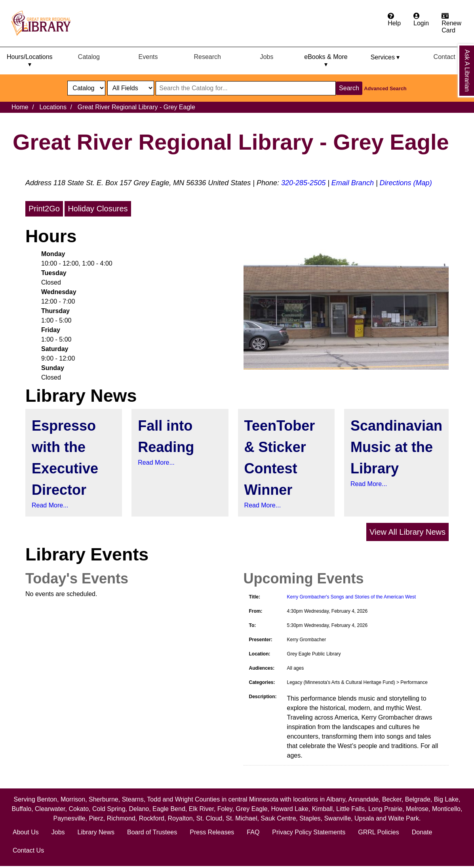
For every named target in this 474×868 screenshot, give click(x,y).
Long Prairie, (387, 809)
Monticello (446, 809)
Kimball (322, 809)
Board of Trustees (152, 832)
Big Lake (446, 799)
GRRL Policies (378, 832)
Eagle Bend (169, 809)
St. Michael (241, 818)
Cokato (79, 809)
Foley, (227, 809)
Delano (139, 809)
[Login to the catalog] (421, 20)
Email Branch (353, 183)
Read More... (50, 505)
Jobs (267, 57)
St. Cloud (209, 818)
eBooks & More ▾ (326, 61)
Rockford (152, 818)
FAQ (253, 832)
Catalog (89, 57)
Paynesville (69, 818)
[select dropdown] (86, 88)
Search (349, 88)
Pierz (96, 818)
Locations (53, 107)
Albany (336, 799)
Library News (96, 832)
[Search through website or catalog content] (246, 88)
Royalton (180, 818)
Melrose (417, 809)
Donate (422, 832)
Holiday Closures (98, 209)
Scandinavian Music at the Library (396, 447)
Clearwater (50, 809)
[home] (45, 23)
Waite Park (404, 818)
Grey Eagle (252, 809)
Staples (310, 818)
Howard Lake (289, 809)
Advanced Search (385, 88)
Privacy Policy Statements (309, 832)
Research (207, 57)
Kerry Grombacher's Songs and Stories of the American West (352, 597)
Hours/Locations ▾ (30, 61)
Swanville (337, 818)
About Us (26, 832)
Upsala (364, 818)
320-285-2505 (303, 183)
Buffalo (22, 809)
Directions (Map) (406, 183)
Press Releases (212, 832)
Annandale (364, 799)
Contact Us (28, 850)
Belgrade (418, 799)
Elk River (201, 809)
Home (20, 107)
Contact (444, 57)
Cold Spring (109, 809)
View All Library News (407, 532)
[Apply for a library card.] (451, 23)
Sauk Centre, (280, 818)
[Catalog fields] (131, 88)
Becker (392, 799)
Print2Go (44, 209)
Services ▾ (385, 57)
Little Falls (350, 809)
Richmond (121, 818)
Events (148, 57)
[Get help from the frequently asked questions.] (394, 20)
